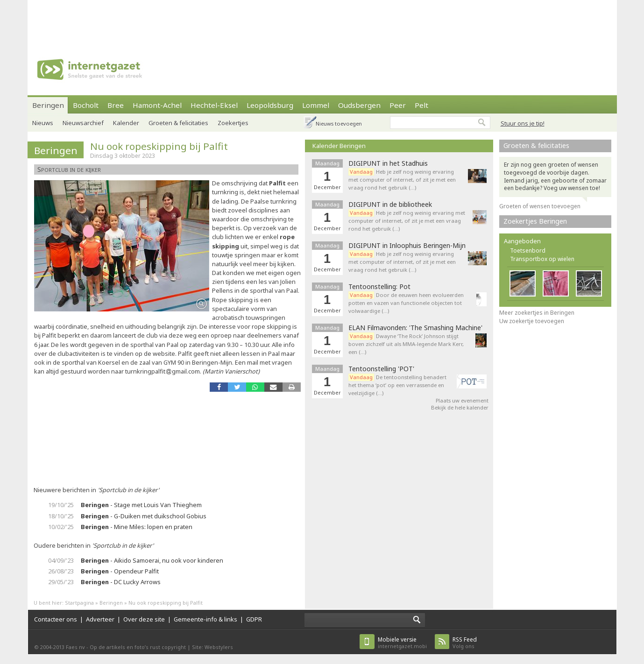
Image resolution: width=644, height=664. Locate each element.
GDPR (254, 619)
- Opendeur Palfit (120, 571)
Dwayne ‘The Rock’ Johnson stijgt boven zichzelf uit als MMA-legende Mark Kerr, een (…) (406, 344)
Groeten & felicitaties (178, 123)
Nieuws (43, 123)
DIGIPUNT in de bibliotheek (390, 205)
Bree (116, 105)
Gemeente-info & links (205, 619)
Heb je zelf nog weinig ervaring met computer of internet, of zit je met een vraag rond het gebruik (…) (402, 180)
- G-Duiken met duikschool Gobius (144, 516)
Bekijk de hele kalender (460, 407)
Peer (398, 105)
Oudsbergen (359, 105)
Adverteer (100, 619)
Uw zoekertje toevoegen (532, 321)
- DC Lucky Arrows (121, 582)
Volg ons (465, 643)
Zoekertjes (233, 123)
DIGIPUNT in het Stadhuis (388, 163)
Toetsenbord (528, 251)
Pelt (421, 105)
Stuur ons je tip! (523, 123)
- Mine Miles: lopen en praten (137, 527)
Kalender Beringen (339, 146)
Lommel (316, 105)
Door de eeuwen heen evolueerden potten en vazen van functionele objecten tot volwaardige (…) (406, 303)
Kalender (126, 123)
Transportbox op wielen (542, 259)
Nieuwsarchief (83, 123)
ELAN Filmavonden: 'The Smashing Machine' (415, 328)
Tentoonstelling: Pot (379, 287)
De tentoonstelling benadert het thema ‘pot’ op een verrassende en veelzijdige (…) (397, 385)
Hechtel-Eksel (214, 105)
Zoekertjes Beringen (535, 221)
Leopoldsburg (270, 105)
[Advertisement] (322, 21)
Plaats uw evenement (462, 400)
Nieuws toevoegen (339, 124)
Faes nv (75, 647)
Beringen (48, 105)
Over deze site (144, 619)
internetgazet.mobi (402, 643)
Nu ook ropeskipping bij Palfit (159, 146)
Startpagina (79, 603)
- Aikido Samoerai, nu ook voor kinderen (152, 560)
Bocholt (86, 105)
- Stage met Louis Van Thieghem (141, 505)
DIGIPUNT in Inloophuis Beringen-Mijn (407, 246)
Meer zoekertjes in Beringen (537, 313)
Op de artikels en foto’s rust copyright (138, 647)
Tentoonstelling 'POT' (381, 369)
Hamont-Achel (157, 105)
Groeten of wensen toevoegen (540, 206)
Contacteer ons (56, 619)
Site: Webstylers (212, 647)
